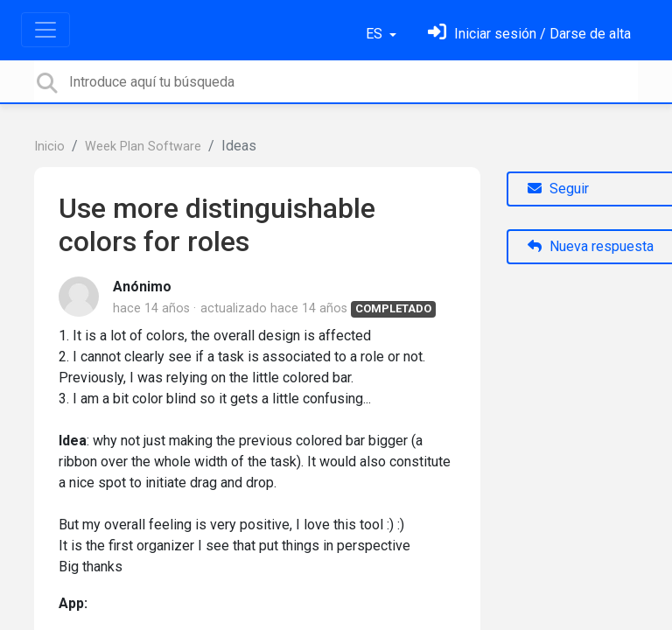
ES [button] (376, 34)
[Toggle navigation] (45, 30)
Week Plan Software (143, 147)
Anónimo (142, 287)
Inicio (49, 147)
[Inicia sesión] (529, 34)
